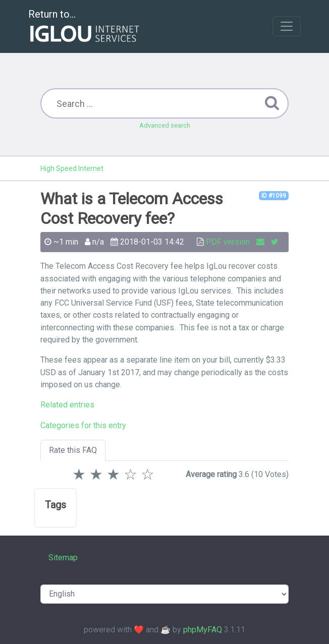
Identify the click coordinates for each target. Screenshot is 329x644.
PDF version (228, 242)
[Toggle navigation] (287, 26)
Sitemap (63, 558)
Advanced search (165, 125)
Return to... (85, 27)
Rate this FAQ (73, 450)
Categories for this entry (83, 425)
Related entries (67, 405)
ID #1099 (274, 196)
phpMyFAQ (203, 630)
